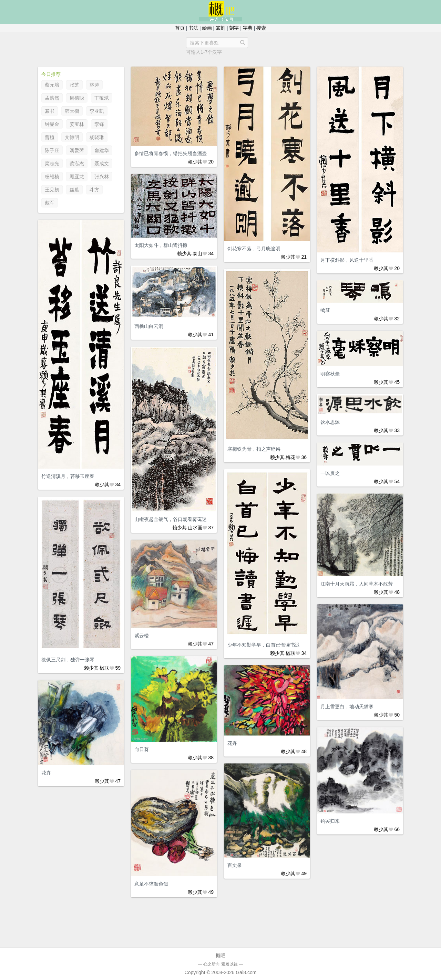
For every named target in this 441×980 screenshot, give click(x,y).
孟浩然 (52, 98)
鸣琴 (325, 310)
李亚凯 (97, 111)
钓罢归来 (330, 821)
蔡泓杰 (77, 163)
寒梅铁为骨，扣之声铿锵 (254, 449)
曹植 (50, 137)
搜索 (261, 28)
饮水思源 (330, 422)
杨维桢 (52, 177)
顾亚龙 (77, 177)
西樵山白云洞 (149, 326)
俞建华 (102, 150)
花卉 (232, 743)
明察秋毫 (330, 374)
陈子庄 (52, 150)
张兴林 (102, 177)
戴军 (50, 203)
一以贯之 (330, 473)
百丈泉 (235, 865)
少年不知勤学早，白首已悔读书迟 (264, 645)
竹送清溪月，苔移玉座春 (68, 476)
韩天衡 (72, 111)
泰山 (197, 253)
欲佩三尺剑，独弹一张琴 (68, 660)
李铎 (99, 124)
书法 (193, 28)
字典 (248, 28)
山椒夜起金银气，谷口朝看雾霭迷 (171, 519)
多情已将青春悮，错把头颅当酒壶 (171, 153)
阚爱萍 (77, 150)
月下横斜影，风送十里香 (347, 260)
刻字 (234, 28)
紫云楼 (142, 636)
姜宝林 (77, 124)
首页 (180, 28)
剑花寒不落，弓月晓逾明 (254, 249)
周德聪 (77, 98)
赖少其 (195, 162)
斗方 (94, 190)
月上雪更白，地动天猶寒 (347, 707)
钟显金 (52, 124)
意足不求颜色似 (151, 884)
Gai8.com (246, 972)
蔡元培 (52, 85)
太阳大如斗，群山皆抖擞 (161, 245)
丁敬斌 (102, 98)
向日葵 (142, 749)
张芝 (74, 85)
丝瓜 (74, 190)
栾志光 (52, 163)
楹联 (290, 653)
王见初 (52, 190)
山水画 (195, 528)
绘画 (207, 28)
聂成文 (102, 163)
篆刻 (220, 28)
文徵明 (72, 137)
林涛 (94, 85)
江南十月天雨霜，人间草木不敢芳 (357, 584)
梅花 (290, 457)
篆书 (50, 111)
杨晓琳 (97, 137)
